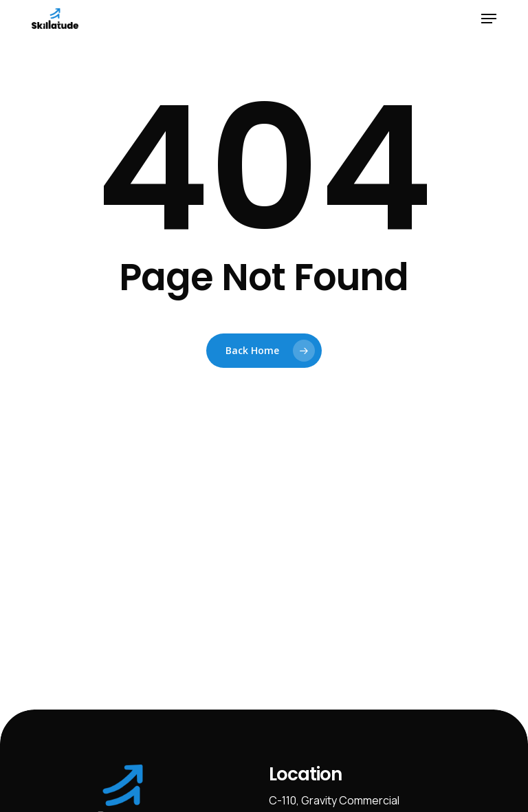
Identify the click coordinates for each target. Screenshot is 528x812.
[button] (489, 19)
